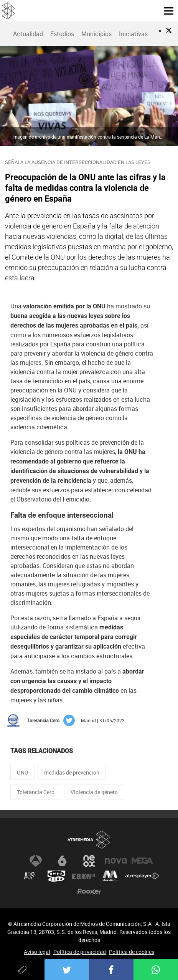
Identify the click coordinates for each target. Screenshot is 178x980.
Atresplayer (142, 876)
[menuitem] (28, 34)
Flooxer (89, 892)
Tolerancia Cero (36, 792)
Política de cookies (132, 952)
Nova (116, 861)
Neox (89, 861)
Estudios (62, 34)
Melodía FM (110, 876)
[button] (166, 10)
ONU (22, 772)
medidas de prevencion (72, 772)
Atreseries (30, 876)
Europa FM (83, 876)
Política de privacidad (80, 952)
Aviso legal (37, 952)
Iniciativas (133, 34)
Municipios (96, 34)
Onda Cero (56, 876)
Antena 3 (36, 861)
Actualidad (28, 34)
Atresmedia (89, 840)
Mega (142, 861)
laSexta (62, 861)
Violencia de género (94, 792)
